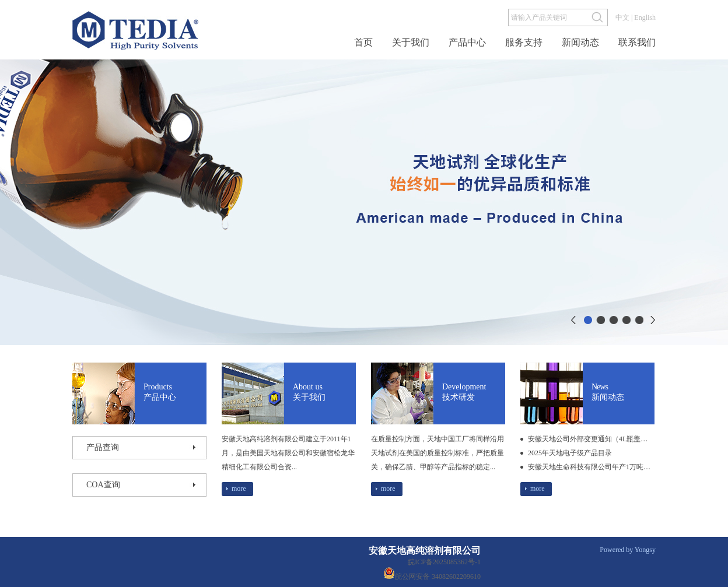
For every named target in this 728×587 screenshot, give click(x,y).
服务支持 (524, 43)
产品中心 (467, 43)
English (645, 17)
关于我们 (411, 43)
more (239, 488)
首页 (363, 43)
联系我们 (637, 43)
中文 (622, 17)
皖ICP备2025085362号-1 (444, 562)
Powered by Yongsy (628, 550)
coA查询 (103, 485)
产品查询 (103, 447)
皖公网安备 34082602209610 (430, 573)
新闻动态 (580, 43)
